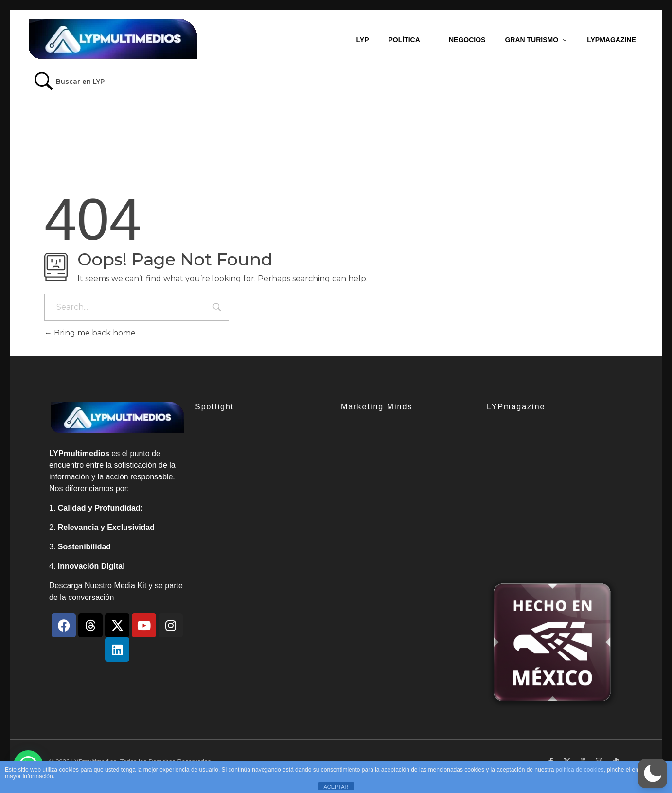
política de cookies (580, 770)
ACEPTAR (336, 787)
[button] (653, 774)
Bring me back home (90, 333)
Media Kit (130, 586)
